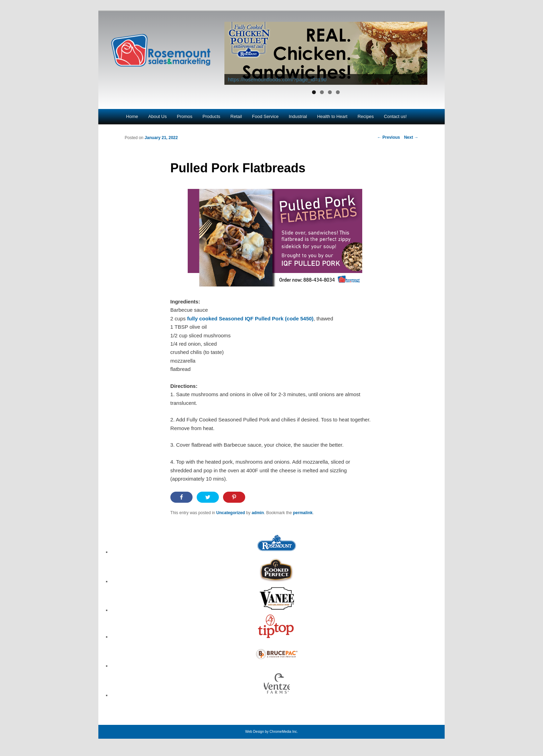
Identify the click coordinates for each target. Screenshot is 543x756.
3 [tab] (330, 92)
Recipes (366, 116)
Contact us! (395, 116)
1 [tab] (314, 92)
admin (258, 513)
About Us (157, 116)
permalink (303, 513)
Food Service (265, 116)
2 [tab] (322, 92)
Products (211, 116)
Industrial (298, 116)
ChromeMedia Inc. (284, 732)
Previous (389, 137)
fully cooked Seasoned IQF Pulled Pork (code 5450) (250, 318)
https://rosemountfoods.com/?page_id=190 (277, 79)
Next (411, 137)
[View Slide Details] (326, 53)
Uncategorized (231, 513)
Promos (185, 116)
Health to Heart (332, 116)
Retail (236, 116)
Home (132, 116)
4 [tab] (338, 92)
